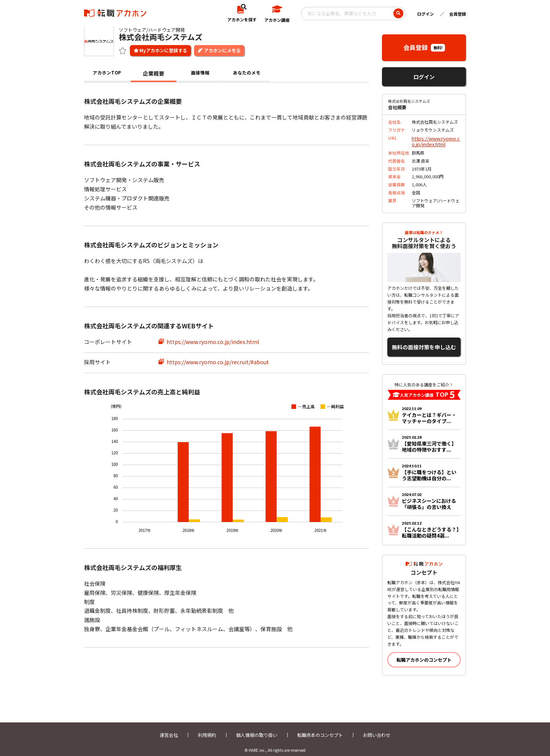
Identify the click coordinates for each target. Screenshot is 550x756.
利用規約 (207, 728)
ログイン (425, 14)
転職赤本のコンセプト (320, 728)
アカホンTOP (107, 73)
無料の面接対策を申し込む (424, 342)
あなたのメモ (247, 73)
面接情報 (200, 73)
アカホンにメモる (222, 49)
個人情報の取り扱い (257, 728)
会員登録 (458, 14)
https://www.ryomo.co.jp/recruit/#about (218, 361)
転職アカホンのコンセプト (424, 653)
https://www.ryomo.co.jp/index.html (213, 341)
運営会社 (169, 728)
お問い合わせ (377, 728)
